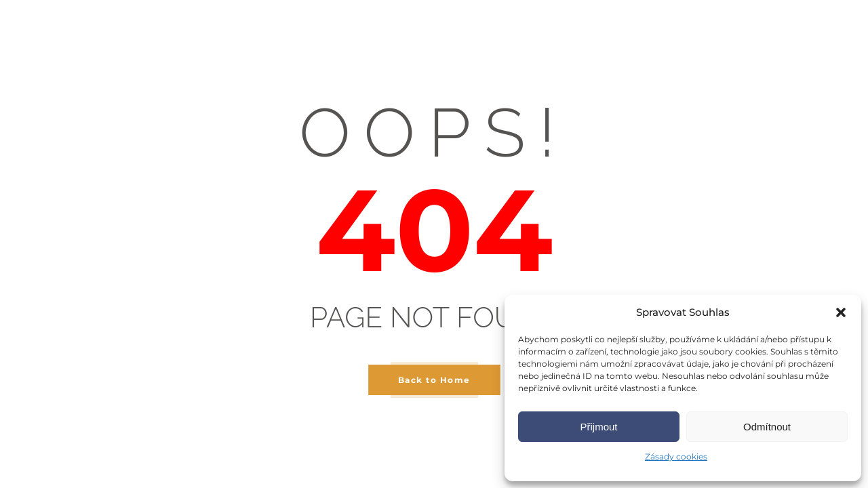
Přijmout (598, 427)
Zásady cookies (676, 456)
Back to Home (434, 380)
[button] (841, 312)
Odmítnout (767, 427)
